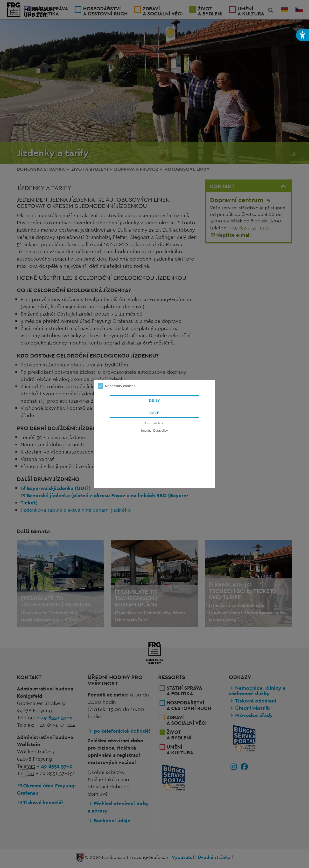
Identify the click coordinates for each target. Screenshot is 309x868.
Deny (154, 400)
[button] (302, 35)
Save (155, 413)
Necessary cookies (117, 386)
